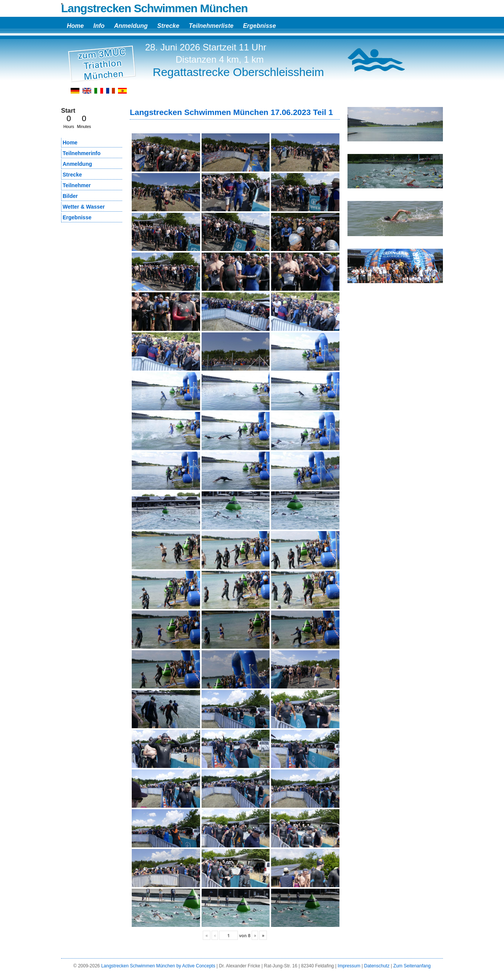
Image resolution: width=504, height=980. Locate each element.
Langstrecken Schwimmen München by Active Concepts (158, 966)
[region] (395, 127)
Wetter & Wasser (84, 207)
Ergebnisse (259, 26)
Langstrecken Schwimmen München (154, 8)
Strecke (168, 26)
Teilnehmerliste (211, 26)
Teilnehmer (77, 185)
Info (99, 26)
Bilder (70, 196)
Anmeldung (131, 26)
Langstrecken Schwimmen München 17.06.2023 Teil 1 (231, 112)
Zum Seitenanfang (412, 966)
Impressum (349, 966)
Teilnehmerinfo (82, 153)
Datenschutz (377, 966)
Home (75, 26)
